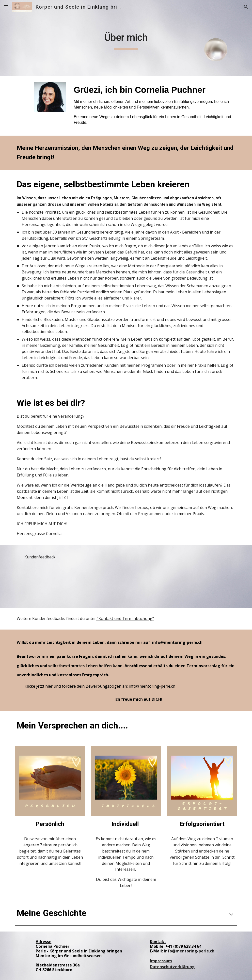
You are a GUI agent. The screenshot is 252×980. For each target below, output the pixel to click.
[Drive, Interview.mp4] (40, 583)
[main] (126, 38)
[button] (6, 7)
